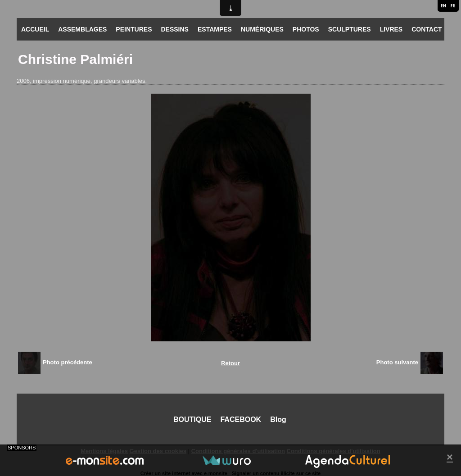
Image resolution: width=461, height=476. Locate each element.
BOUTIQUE (192, 419)
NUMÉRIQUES (262, 29)
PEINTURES (134, 29)
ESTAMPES (215, 29)
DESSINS (174, 29)
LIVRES (391, 29)
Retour (230, 363)
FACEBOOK (241, 419)
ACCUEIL (35, 29)
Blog (278, 419)
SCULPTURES (350, 29)
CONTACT (427, 29)
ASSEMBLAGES (82, 29)
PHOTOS (306, 29)
